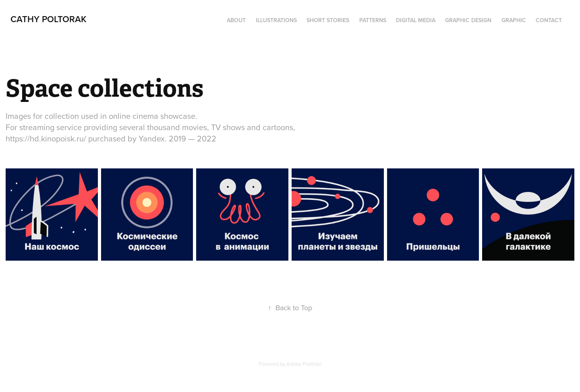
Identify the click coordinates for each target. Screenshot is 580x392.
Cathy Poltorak (49, 19)
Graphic (514, 20)
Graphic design (468, 20)
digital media (416, 20)
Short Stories (328, 20)
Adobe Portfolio (304, 364)
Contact (549, 20)
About (236, 20)
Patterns (373, 20)
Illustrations (276, 20)
